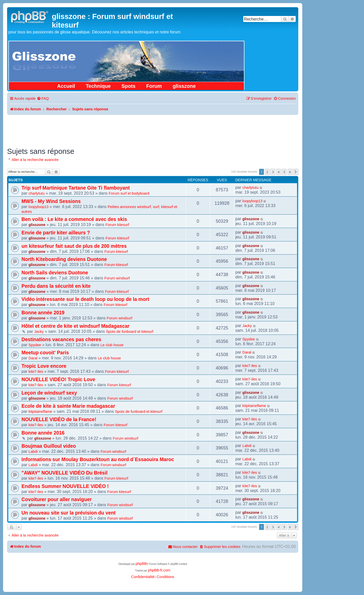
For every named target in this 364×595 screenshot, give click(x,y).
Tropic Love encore (44, 366)
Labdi (33, 452)
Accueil (66, 86)
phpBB (141, 564)
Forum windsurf (117, 278)
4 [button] (279, 172)
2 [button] (267, 172)
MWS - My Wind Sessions (51, 201)
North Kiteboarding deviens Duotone (64, 259)
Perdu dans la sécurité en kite (56, 286)
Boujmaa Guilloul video (49, 446)
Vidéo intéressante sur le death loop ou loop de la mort (85, 299)
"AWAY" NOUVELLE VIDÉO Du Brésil (64, 473)
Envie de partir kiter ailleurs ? (56, 233)
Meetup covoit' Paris (45, 353)
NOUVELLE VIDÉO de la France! (59, 419)
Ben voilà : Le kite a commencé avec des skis (74, 219)
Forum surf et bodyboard (129, 193)
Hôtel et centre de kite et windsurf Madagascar (75, 326)
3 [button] (273, 172)
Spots (128, 86)
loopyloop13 (39, 207)
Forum (154, 86)
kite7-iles (36, 372)
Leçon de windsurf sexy (49, 393)
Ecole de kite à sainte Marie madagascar (68, 406)
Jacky (39, 332)
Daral (33, 358)
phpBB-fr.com (159, 570)
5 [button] (284, 172)
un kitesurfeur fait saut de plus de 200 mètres (74, 246)
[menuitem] (43, 99)
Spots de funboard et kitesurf (130, 332)
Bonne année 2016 (43, 433)
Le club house (112, 345)
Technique (98, 86)
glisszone (184, 86)
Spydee (35, 345)
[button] (296, 172)
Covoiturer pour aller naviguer (57, 499)
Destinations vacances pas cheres (61, 339)
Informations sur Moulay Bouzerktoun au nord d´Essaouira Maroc (98, 459)
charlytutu (37, 193)
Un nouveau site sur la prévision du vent (69, 513)
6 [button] (290, 172)
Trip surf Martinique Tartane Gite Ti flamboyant (76, 188)
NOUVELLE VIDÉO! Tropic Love (58, 379)
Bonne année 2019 (43, 313)
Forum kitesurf (117, 225)
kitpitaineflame (40, 412)
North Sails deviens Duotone (55, 273)
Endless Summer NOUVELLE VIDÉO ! (65, 486)
